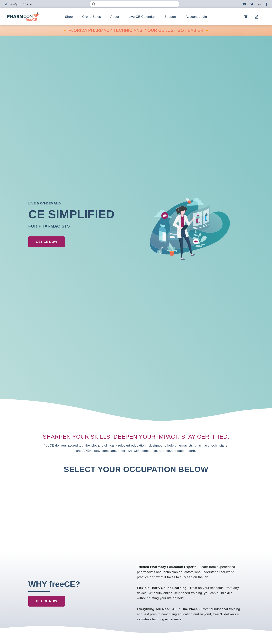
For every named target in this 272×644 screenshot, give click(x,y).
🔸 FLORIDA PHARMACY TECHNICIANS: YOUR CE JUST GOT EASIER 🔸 (136, 30)
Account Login (196, 17)
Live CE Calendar (142, 17)
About (115, 17)
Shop (69, 17)
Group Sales (92, 17)
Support (170, 17)
